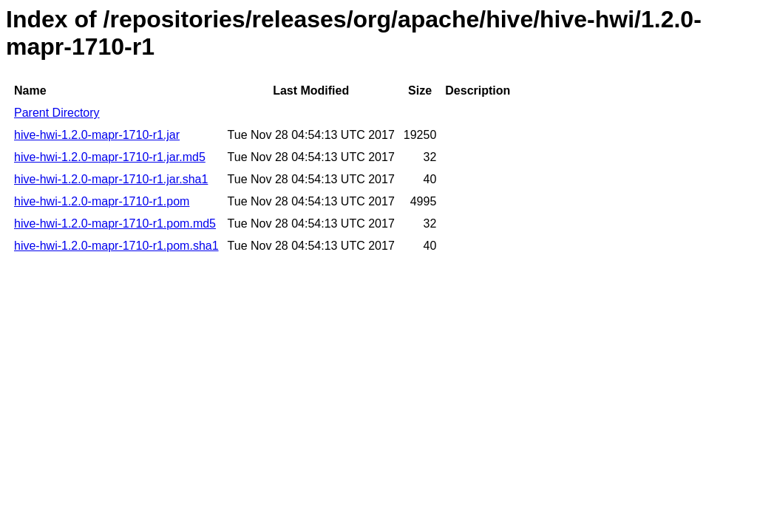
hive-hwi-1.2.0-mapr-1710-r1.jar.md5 (110, 157)
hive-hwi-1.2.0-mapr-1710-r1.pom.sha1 (116, 246)
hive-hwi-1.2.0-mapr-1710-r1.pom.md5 (115, 224)
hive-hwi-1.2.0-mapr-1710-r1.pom (102, 201)
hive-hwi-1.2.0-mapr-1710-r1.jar (97, 135)
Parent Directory (57, 113)
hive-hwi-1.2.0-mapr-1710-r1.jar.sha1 (111, 179)
